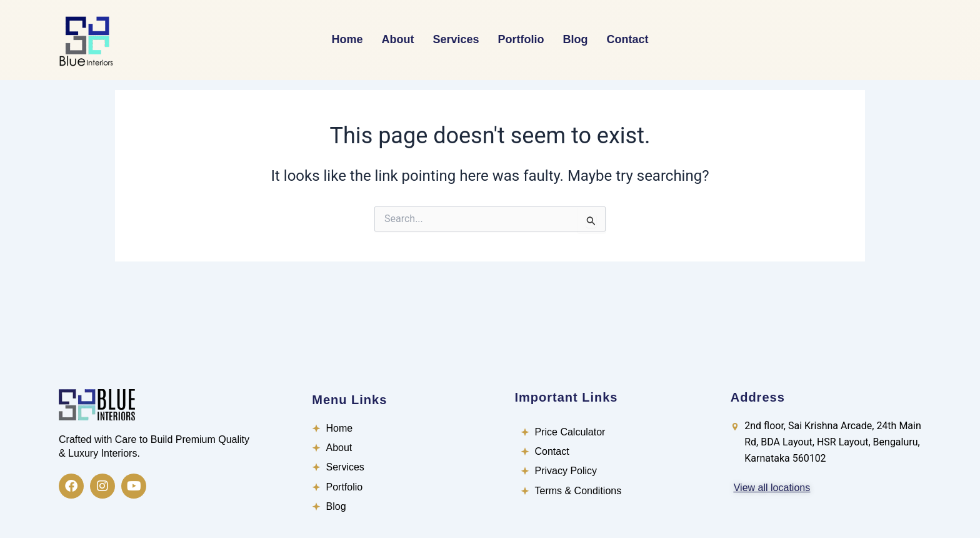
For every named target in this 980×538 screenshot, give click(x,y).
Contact (628, 39)
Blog (576, 39)
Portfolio (521, 39)
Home (347, 39)
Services (456, 39)
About (397, 39)
